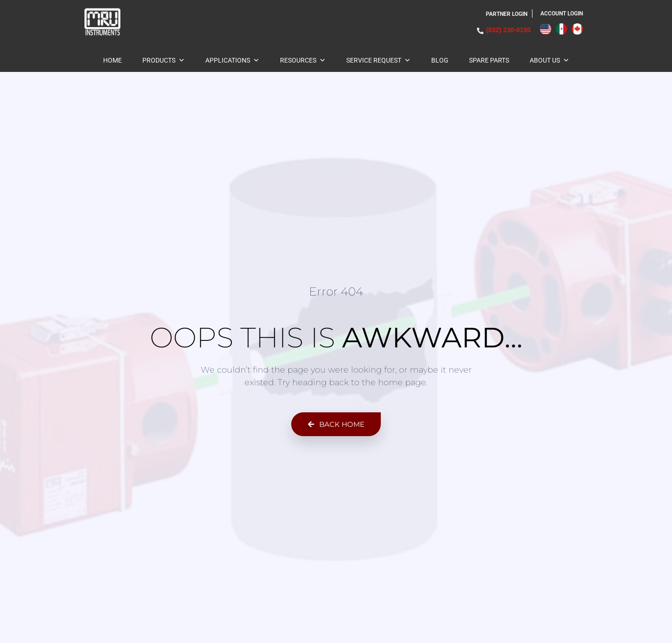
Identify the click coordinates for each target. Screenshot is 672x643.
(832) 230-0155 (509, 30)
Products (164, 60)
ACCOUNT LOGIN (562, 14)
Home (112, 60)
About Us (549, 60)
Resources (303, 60)
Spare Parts (489, 60)
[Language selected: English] (564, 29)
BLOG (440, 60)
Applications (232, 60)
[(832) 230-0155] (480, 31)
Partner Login (507, 14)
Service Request (378, 60)
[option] (564, 29)
